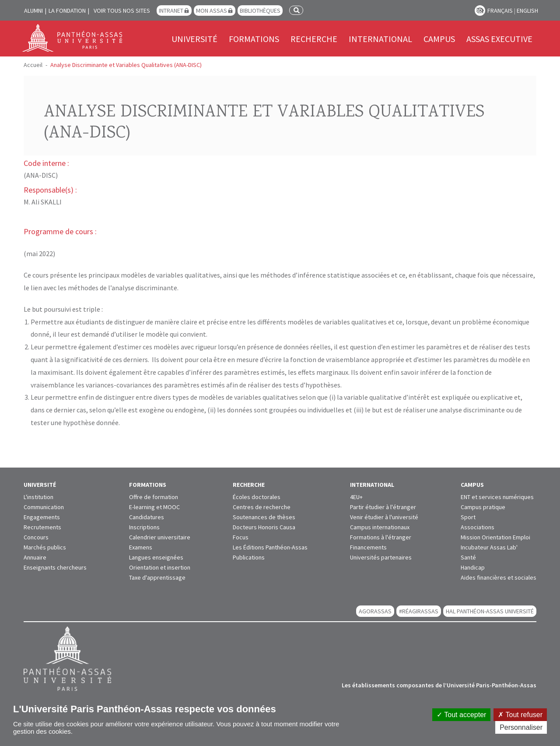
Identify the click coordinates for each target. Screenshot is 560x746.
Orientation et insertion (160, 567)
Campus (439, 39)
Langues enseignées (156, 557)
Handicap (473, 567)
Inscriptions (144, 527)
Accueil (33, 65)
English (527, 11)
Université (194, 39)
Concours (36, 537)
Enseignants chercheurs (55, 567)
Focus (241, 537)
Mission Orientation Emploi (495, 537)
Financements (368, 547)
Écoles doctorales (257, 497)
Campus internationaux (380, 527)
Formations (254, 39)
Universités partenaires (381, 557)
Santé (468, 557)
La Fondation (67, 11)
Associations (478, 527)
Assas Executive (499, 39)
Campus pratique (483, 507)
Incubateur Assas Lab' (489, 547)
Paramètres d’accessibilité (480, 11)
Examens (141, 547)
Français (500, 11)
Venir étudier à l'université (384, 517)
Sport (468, 517)
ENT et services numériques (497, 497)
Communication (44, 507)
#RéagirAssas (419, 611)
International (380, 39)
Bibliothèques (260, 11)
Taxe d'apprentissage (157, 577)
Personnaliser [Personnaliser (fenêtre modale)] (521, 727)
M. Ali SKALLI (43, 202)
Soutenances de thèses (264, 517)
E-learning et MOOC (154, 507)
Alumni (33, 11)
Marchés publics (45, 547)
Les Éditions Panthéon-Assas (270, 547)
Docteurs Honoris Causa (264, 527)
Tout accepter (461, 715)
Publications (249, 557)
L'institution (38, 497)
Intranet (171, 11)
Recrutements (42, 527)
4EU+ (356, 497)
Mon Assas (212, 11)
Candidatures (147, 517)
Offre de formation (154, 497)
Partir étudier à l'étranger (383, 507)
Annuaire (35, 557)
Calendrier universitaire (160, 537)
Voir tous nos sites (122, 11)
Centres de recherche (262, 507)
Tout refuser (520, 715)
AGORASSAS (375, 611)
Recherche (314, 39)
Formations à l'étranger (381, 537)
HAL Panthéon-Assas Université (490, 611)
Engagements (42, 517)
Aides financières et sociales (499, 577)
